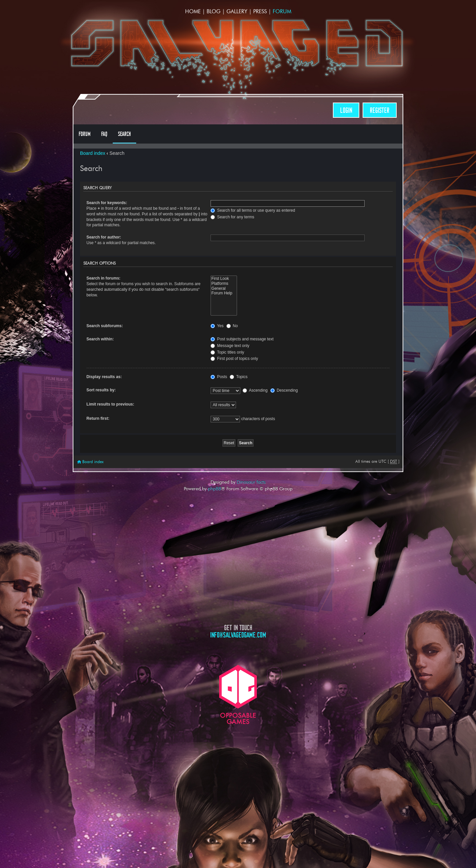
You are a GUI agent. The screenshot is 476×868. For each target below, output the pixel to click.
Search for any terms (232, 217)
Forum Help (224, 293)
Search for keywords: (107, 203)
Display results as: (104, 377)
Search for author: (104, 237)
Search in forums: (104, 278)
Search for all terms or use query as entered (253, 210)
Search (124, 134)
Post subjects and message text (242, 339)
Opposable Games (238, 694)
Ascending (255, 390)
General (224, 289)
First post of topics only (234, 359)
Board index (93, 153)
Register (380, 110)
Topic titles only (227, 352)
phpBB (215, 489)
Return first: (98, 418)
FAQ (104, 134)
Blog (214, 11)
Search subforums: (105, 326)
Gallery (237, 11)
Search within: (100, 339)
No (232, 326)
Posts (219, 377)
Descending (284, 390)
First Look (224, 279)
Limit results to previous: (110, 404)
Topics (238, 377)
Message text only (230, 346)
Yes (217, 326)
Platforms (224, 284)
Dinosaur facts (251, 482)
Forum (282, 11)
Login (346, 110)
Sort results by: (101, 390)
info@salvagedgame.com (238, 635)
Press (260, 11)
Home (193, 11)
